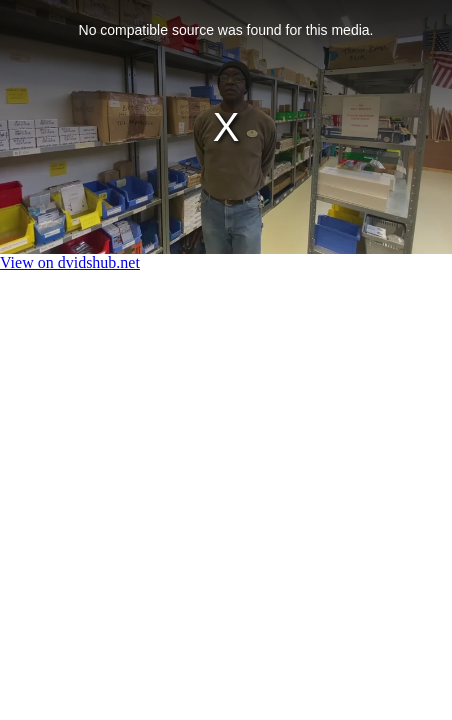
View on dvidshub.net (70, 262)
